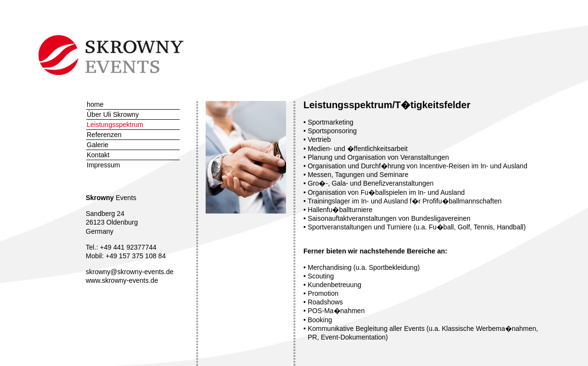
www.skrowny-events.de (122, 280)
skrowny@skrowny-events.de (130, 272)
